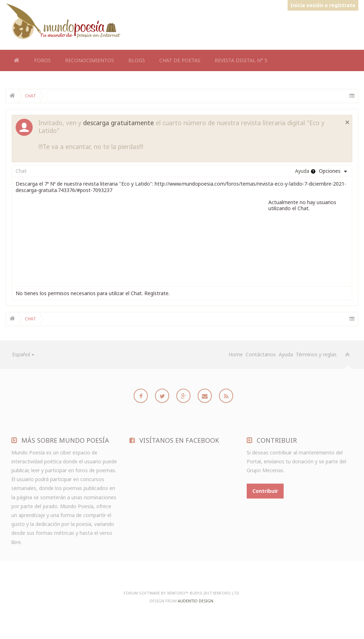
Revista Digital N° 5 (241, 60)
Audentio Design (196, 601)
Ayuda (286, 354)
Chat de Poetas (180, 60)
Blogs (137, 60)
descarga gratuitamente (119, 123)
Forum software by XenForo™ (182, 593)
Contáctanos (261, 354)
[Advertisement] (229, 28)
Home (16, 60)
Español (21, 354)
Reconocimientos (90, 60)
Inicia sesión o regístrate (323, 5)
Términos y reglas (316, 354)
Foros (42, 60)
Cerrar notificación (347, 122)
